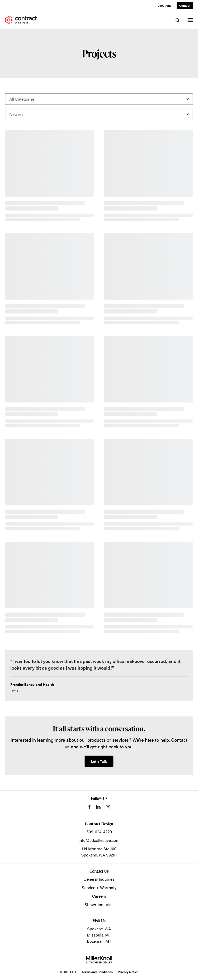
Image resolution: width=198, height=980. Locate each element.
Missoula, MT (99, 935)
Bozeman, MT (99, 941)
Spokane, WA (99, 929)
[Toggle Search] (178, 20)
